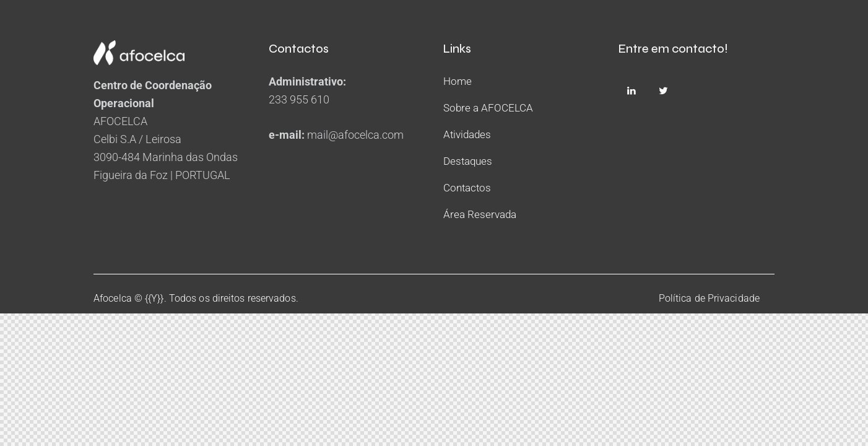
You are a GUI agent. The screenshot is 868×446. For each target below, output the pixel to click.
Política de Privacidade (709, 298)
